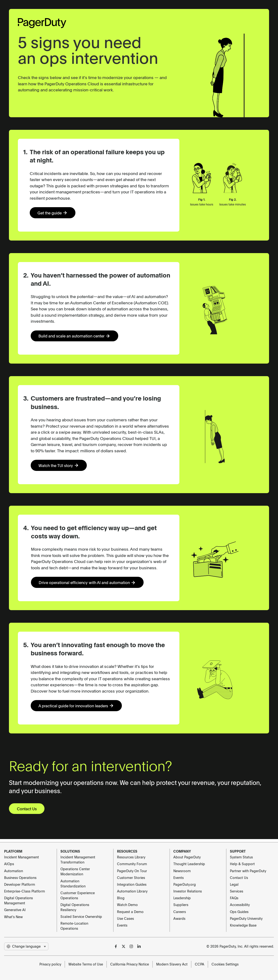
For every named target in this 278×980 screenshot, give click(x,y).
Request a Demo (130, 912)
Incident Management (22, 857)
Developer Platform (20, 884)
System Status (241, 857)
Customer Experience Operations (78, 895)
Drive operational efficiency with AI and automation (90, 584)
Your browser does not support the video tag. (226, 75)
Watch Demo (127, 905)
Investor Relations (188, 891)
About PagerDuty (187, 857)
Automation (14, 871)
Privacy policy (50, 964)
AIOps (9, 864)
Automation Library (132, 891)
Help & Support (242, 864)
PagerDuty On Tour (132, 871)
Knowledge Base (243, 925)
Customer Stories (131, 878)
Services (237, 891)
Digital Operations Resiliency (75, 907)
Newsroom (182, 871)
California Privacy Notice (130, 964)
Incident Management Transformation (78, 859)
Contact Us (28, 811)
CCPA (200, 964)
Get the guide (54, 213)
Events (122, 925)
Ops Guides (239, 912)
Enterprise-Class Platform (25, 891)
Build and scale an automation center (77, 337)
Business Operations (20, 878)
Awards (179, 918)
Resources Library (131, 857)
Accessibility (240, 905)
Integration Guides (132, 884)
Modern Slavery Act (172, 964)
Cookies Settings (225, 964)
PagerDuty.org (185, 884)
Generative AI (15, 910)
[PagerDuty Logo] (42, 23)
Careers (180, 912)
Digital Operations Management (18, 900)
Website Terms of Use (86, 964)
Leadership (182, 898)
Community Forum (132, 864)
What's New (13, 917)
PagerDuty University (246, 918)
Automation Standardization (73, 883)
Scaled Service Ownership (81, 916)
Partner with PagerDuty (248, 871)
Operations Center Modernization (75, 871)
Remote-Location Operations (74, 926)
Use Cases (125, 918)
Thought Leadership (189, 864)
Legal (234, 884)
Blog (121, 898)
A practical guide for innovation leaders (79, 708)
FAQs (234, 898)
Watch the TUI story (60, 467)
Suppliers (181, 905)
